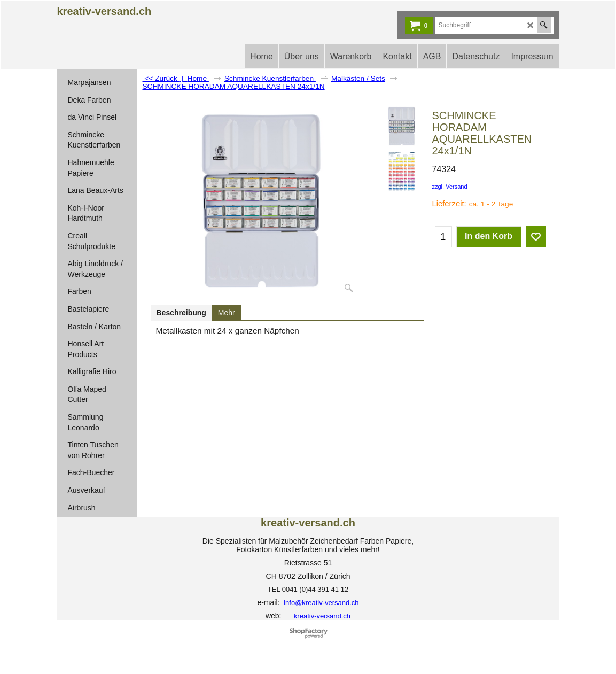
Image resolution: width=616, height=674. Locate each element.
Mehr (227, 313)
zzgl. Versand (450, 187)
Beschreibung (181, 313)
